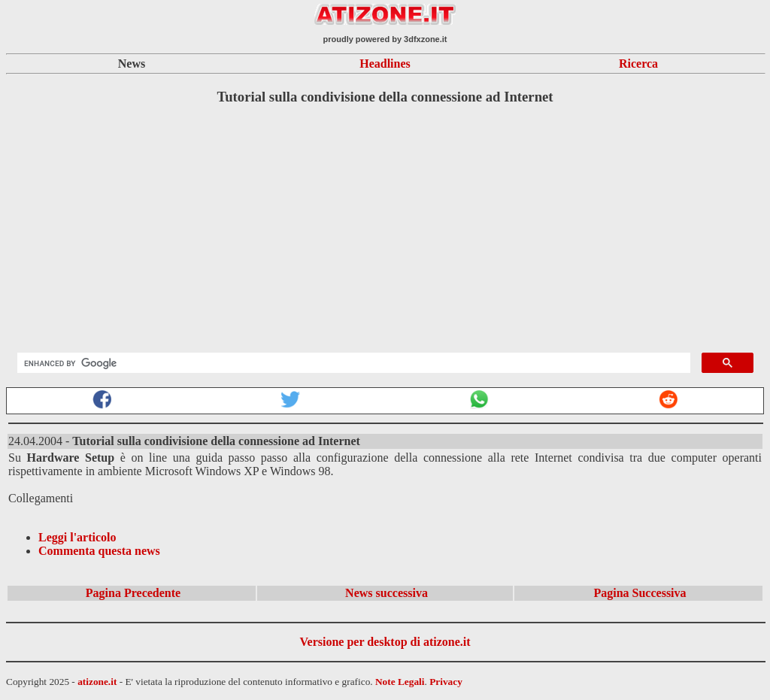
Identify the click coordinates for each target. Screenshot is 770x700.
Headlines (385, 64)
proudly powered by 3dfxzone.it (385, 39)
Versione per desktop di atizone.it (385, 642)
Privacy (446, 682)
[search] (352, 363)
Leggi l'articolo (77, 537)
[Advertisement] (385, 224)
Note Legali (400, 682)
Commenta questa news (99, 551)
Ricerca (638, 64)
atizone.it (97, 682)
